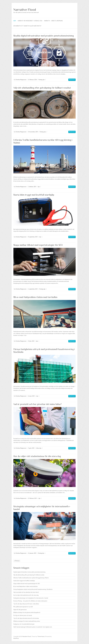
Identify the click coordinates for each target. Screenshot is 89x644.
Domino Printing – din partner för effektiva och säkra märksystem (30, 601)
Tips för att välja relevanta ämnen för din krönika (26, 618)
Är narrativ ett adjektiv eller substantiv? (27, 26)
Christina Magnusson (21, 80)
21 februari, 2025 (32, 498)
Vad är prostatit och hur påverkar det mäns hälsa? (37, 404)
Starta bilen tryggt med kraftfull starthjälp (34, 195)
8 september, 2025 (33, 237)
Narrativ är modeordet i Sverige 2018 (30, 21)
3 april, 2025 (31, 448)
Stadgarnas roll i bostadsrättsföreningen (24, 624)
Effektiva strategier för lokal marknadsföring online (27, 621)
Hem (15, 21)
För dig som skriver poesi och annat (23, 615)
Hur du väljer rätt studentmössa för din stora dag (37, 456)
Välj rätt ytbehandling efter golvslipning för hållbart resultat (42, 88)
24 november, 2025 (33, 132)
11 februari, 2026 (32, 80)
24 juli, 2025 (31, 341)
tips (44, 80)
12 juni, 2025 (31, 396)
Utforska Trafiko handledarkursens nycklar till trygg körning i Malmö (31, 578)
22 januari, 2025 (32, 553)
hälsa (38, 448)
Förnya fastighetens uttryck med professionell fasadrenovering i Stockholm (33, 589)
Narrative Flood (25, 10)
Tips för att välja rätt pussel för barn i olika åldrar (26, 604)
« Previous (17, 561)
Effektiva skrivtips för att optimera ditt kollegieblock (27, 613)
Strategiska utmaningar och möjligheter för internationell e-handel (31, 598)
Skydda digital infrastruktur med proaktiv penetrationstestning (44, 36)
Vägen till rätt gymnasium (20, 610)
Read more (72, 80)
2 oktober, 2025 (32, 187)
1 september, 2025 (33, 289)
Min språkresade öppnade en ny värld (23, 607)
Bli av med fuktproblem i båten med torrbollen (35, 297)
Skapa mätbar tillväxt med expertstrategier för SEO (38, 245)
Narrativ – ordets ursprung (53, 21)
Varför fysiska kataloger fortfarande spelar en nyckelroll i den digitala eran (33, 627)
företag (40, 80)
